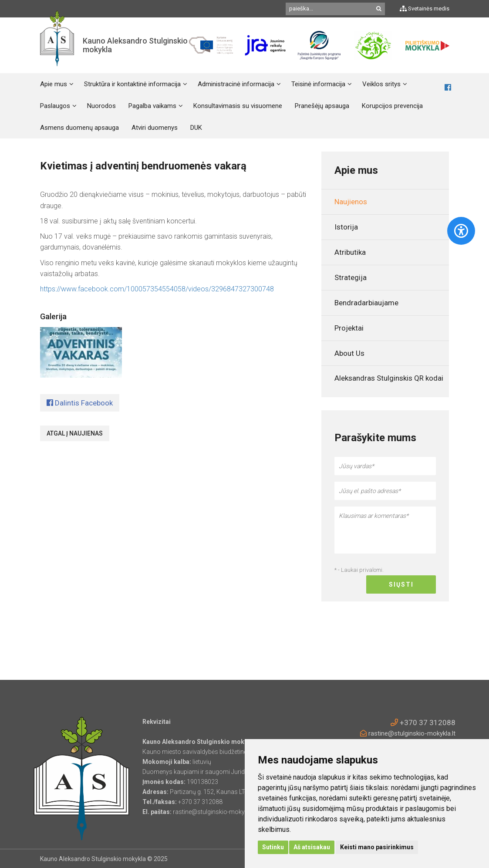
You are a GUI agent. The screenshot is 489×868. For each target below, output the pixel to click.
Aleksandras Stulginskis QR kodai (389, 378)
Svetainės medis (425, 8)
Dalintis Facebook (80, 403)
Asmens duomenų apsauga (79, 128)
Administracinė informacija (236, 84)
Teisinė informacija (318, 84)
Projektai (349, 328)
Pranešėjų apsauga (322, 106)
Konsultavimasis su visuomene (238, 106)
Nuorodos (101, 106)
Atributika (350, 252)
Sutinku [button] (273, 847)
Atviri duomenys (155, 128)
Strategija (351, 277)
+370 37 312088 (423, 723)
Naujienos (351, 202)
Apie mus (54, 84)
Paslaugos (55, 106)
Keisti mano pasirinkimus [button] (377, 847)
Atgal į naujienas (75, 433)
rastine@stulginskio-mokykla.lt (408, 733)
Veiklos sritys (381, 84)
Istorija (346, 227)
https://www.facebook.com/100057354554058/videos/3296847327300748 (157, 289)
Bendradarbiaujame (366, 303)
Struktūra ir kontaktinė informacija (132, 84)
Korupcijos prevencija (392, 106)
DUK (196, 128)
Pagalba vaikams (152, 106)
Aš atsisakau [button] (312, 847)
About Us (349, 353)
